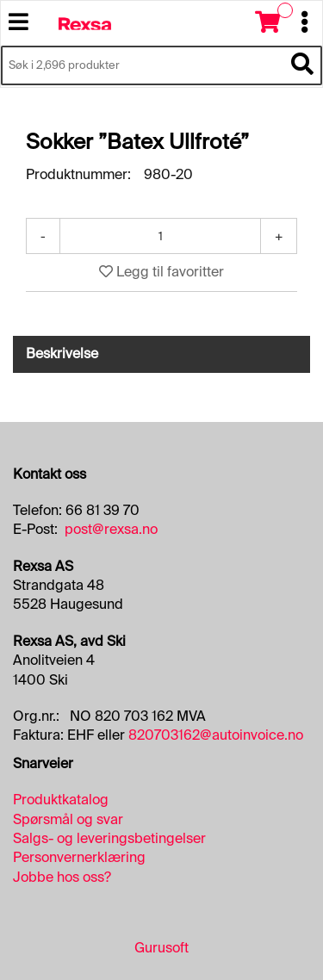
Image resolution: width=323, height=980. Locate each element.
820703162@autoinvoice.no (216, 735)
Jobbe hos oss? (62, 877)
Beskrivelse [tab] (62, 354)
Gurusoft (161, 948)
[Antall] (160, 236)
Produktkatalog (61, 800)
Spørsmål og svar (68, 819)
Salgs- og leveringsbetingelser (109, 838)
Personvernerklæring (79, 857)
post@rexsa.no (111, 529)
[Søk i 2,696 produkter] (142, 65)
